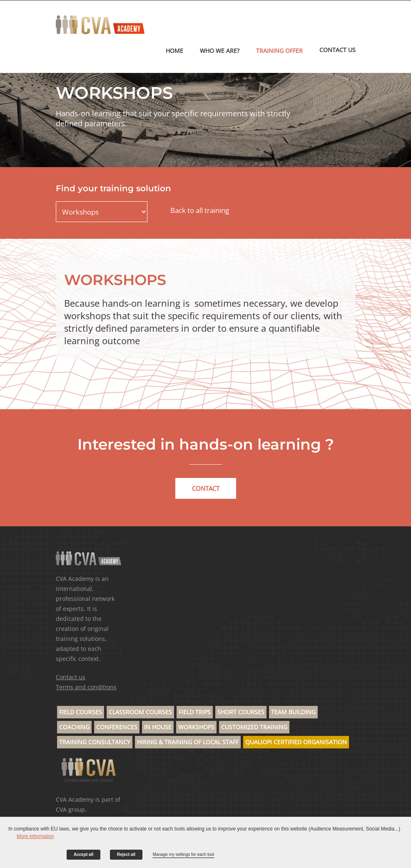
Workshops (196, 727)
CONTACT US (338, 50)
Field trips (195, 712)
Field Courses (81, 712)
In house (158, 727)
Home (174, 51)
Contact (206, 488)
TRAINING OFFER (279, 51)
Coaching (74, 727)
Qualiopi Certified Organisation (296, 742)
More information (35, 836)
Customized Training (254, 727)
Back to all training (200, 210)
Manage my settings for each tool (183, 854)
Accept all (83, 854)
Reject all (126, 854)
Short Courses (241, 712)
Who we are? (220, 51)
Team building (293, 712)
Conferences (117, 727)
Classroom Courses (140, 712)
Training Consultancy (95, 742)
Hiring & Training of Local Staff (188, 742)
